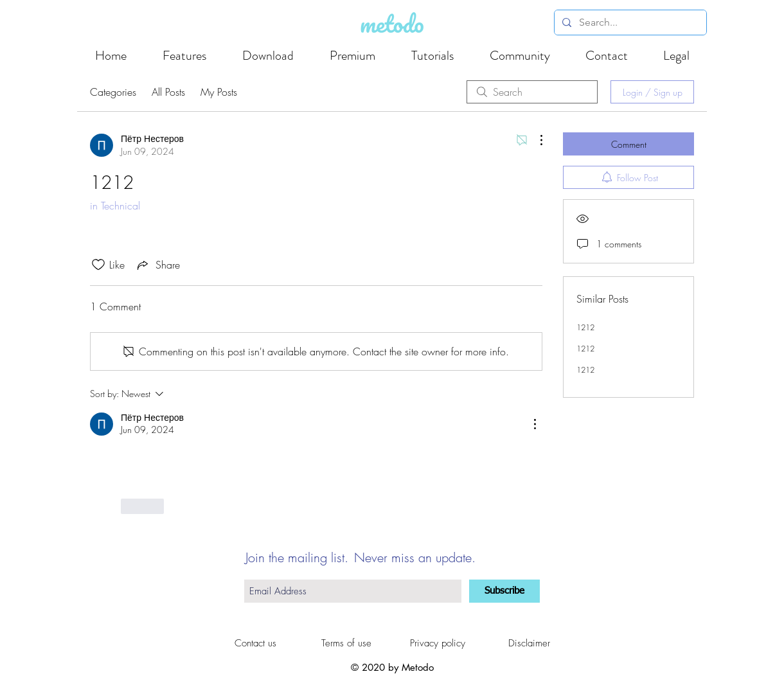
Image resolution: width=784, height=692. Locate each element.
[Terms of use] (346, 643)
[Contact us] (255, 643)
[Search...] (629, 22)
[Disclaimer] (529, 643)
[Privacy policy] (438, 643)
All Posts (168, 92)
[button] (676, 56)
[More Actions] (535, 140)
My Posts (219, 92)
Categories (113, 92)
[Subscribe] (504, 591)
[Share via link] (157, 265)
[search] (532, 92)
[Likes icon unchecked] (98, 265)
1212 (585, 327)
